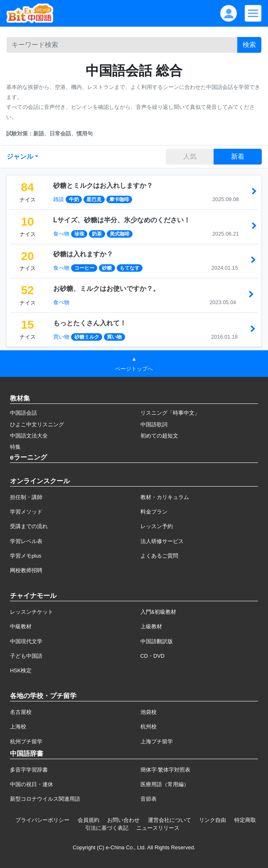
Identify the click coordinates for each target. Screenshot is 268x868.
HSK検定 (21, 670)
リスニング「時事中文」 (170, 413)
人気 (190, 156)
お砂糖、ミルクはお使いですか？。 (106, 289)
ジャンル (20, 156)
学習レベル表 (26, 541)
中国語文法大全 (29, 436)
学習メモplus (26, 556)
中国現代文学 (26, 641)
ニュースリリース (158, 828)
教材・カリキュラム (165, 497)
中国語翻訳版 (157, 641)
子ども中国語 (26, 656)
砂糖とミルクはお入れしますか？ (103, 186)
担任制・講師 (26, 497)
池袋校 (149, 712)
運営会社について (170, 820)
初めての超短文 (159, 436)
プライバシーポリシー (42, 820)
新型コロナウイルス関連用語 (45, 799)
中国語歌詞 (154, 424)
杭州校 (149, 727)
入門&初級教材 (159, 612)
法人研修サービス (162, 541)
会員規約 (89, 820)
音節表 (149, 799)
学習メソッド (26, 512)
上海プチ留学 (157, 741)
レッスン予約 (157, 526)
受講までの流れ (29, 526)
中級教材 (21, 626)
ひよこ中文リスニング (37, 424)
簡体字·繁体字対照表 (166, 770)
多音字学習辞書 (29, 770)
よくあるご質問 (159, 556)
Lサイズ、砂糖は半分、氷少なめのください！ (122, 220)
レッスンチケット (32, 612)
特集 (15, 447)
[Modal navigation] (253, 13)
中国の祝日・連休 (32, 784)
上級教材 (151, 626)
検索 (249, 45)
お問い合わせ (123, 820)
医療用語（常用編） (165, 784)
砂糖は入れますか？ (83, 254)
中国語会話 (23, 413)
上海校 (18, 727)
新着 (238, 156)
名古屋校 (21, 712)
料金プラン (154, 512)
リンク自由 (213, 820)
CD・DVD (153, 656)
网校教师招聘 (26, 570)
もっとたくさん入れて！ (90, 323)
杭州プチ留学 (26, 741)
